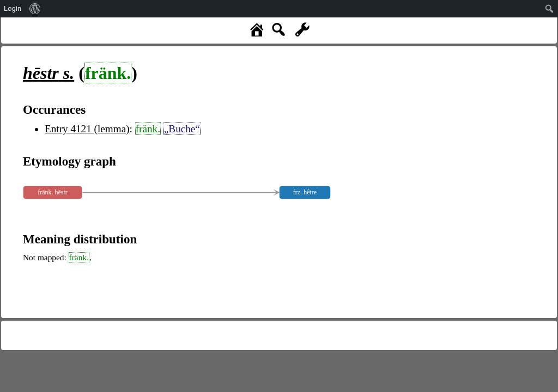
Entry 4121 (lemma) (87, 129)
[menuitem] (35, 9)
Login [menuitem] (13, 8)
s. (48, 73)
